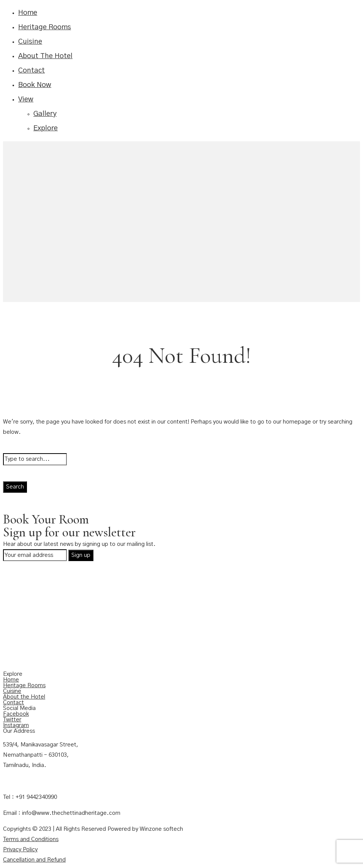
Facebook (16, 714)
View (26, 99)
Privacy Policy (20, 850)
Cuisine (30, 42)
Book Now (35, 85)
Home (28, 13)
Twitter (12, 720)
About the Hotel (24, 697)
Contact (32, 70)
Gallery (45, 114)
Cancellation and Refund (34, 860)
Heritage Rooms (45, 27)
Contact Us (18, 781)
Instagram (16, 725)
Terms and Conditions (31, 839)
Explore (46, 128)
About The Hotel (45, 56)
